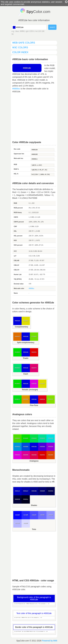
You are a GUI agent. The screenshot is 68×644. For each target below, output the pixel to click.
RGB (15, 164)
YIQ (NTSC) (18, 279)
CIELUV (17, 265)
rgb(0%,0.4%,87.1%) (43, 170)
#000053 (51, 491)
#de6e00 (17, 336)
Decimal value (19, 284)
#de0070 (34, 368)
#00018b (34, 491)
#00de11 (17, 399)
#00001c (26, 499)
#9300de (51, 447)
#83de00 (51, 399)
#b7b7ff (17, 523)
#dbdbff (26, 523)
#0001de (43, 150)
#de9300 (26, 399)
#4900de (42, 447)
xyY (15, 256)
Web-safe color (19, 288)
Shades (34, 505)
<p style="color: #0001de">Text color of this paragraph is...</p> (34, 618)
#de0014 (42, 399)
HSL (15, 231)
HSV (15, 240)
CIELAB (17, 261)
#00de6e (17, 368)
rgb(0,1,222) (43, 165)
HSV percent (18, 245)
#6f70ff (42, 515)
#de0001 (34, 352)
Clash (26, 374)
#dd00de (34, 384)
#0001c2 (17, 491)
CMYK (16, 217)
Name (16, 293)
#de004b (34, 455)
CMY (15, 226)
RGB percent (18, 208)
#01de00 (17, 352)
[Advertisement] (34, 117)
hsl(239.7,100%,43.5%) (43, 175)
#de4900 (51, 455)
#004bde (26, 447)
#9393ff (51, 515)
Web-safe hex (18, 158)
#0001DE (43, 155)
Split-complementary (26, 343)
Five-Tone (34, 405)
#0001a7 (26, 491)
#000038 (17, 499)
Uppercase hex (19, 154)
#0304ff (17, 515)
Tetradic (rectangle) (30, 390)
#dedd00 (26, 321)
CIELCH (17, 270)
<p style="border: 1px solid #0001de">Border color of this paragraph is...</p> (34, 632)
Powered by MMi (50, 641)
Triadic (26, 358)
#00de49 (34, 438)
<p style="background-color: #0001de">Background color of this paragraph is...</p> (34, 604)
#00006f (42, 491)
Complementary (21, 327)
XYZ (15, 251)
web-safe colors (24, 43)
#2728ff (26, 515)
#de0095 (26, 455)
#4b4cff (34, 515)
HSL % (16, 174)
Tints (34, 529)
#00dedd (51, 438)
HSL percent (18, 236)
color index (20, 52)
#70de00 (34, 336)
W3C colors (20, 48)
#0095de (17, 447)
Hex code (17, 149)
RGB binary (18, 213)
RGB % (16, 169)
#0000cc (16, 89)
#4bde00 (17, 438)
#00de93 (42, 438)
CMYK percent (19, 222)
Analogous (34, 461)
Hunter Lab (18, 274)
